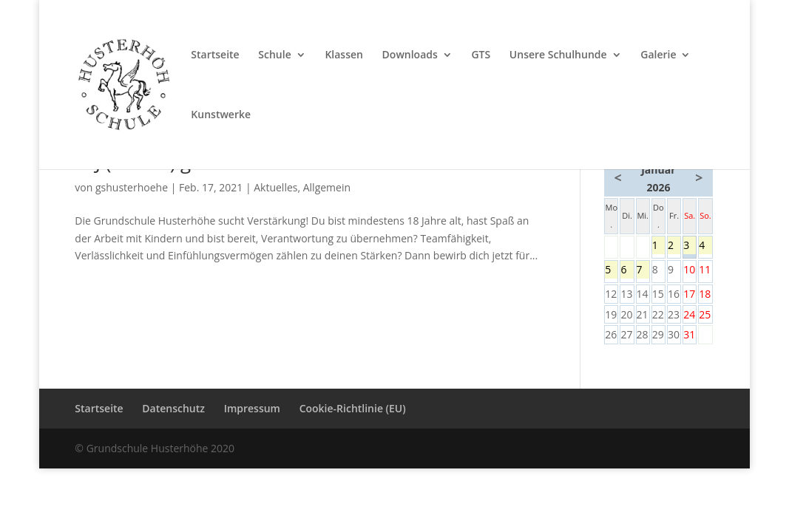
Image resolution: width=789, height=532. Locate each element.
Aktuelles (275, 187)
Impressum (252, 408)
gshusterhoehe (132, 187)
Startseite (215, 55)
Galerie (658, 55)
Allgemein (327, 187)
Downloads (410, 55)
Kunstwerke (221, 115)
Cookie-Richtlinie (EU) (353, 408)
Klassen (344, 55)
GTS (481, 55)
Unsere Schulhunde (558, 55)
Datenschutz (173, 408)
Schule (274, 55)
